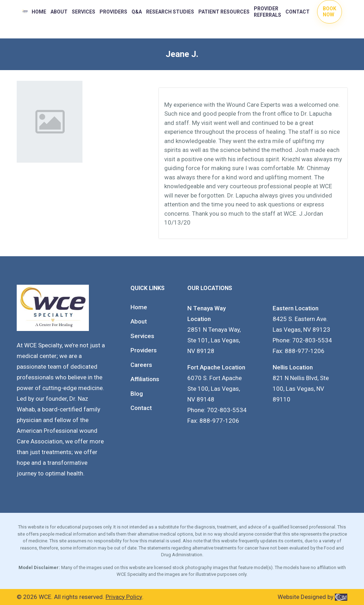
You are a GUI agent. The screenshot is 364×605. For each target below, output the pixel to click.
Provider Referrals (267, 12)
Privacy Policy (124, 597)
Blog (137, 394)
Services (84, 12)
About (59, 12)
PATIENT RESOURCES (224, 12)
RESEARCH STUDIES (170, 12)
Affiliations (145, 379)
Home (39, 12)
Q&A (137, 12)
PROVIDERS (113, 12)
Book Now (330, 12)
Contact (298, 12)
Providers (144, 350)
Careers (141, 365)
